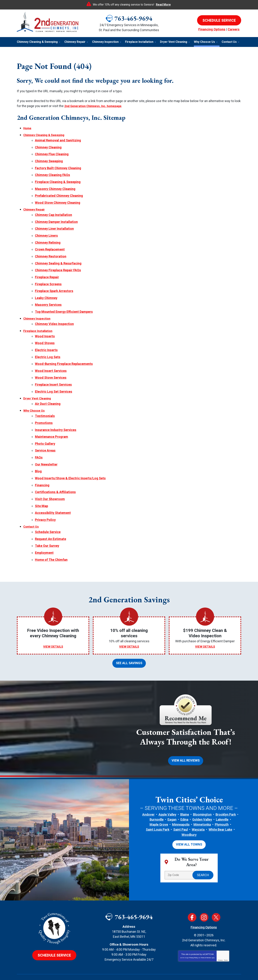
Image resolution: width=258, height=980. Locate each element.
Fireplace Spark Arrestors (54, 284)
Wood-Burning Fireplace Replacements (64, 354)
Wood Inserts (45, 328)
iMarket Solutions (110, 971)
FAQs (39, 444)
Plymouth (222, 806)
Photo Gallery (45, 431)
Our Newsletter (46, 450)
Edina (184, 801)
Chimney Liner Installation (54, 225)
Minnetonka (202, 806)
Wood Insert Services (51, 361)
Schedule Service (48, 515)
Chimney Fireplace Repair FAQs (58, 264)
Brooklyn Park (226, 796)
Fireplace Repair (47, 271)
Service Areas (45, 437)
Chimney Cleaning (48, 147)
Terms (226, 941)
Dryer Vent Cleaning (38, 387)
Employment (44, 535)
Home (28, 128)
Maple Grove (159, 806)
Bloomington (202, 796)
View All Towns (189, 825)
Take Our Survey (47, 528)
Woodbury (189, 816)
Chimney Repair (35, 206)
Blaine (185, 796)
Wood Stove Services (51, 367)
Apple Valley (167, 796)
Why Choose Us (35, 399)
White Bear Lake (220, 811)
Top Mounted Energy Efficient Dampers (64, 304)
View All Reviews (186, 742)
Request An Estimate (51, 522)
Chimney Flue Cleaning (52, 153)
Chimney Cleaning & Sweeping (46, 135)
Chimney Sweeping (49, 160)
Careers (234, 29)
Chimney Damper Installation (56, 218)
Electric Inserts (46, 341)
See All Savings (129, 645)
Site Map (41, 490)
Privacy (220, 941)
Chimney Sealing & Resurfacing (58, 258)
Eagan (172, 801)
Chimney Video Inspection (54, 316)
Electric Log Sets (48, 347)
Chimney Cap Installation (53, 211)
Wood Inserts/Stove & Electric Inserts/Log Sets (70, 464)
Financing (42, 470)
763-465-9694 (133, 18)
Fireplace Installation (39, 323)
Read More (163, 5)
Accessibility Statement (53, 497)
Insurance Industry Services (56, 417)
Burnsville (157, 801)
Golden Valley (202, 801)
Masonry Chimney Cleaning (55, 186)
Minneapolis (181, 806)
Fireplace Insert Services (53, 374)
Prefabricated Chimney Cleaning (59, 193)
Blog (38, 457)
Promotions (44, 411)
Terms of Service (206, 938)
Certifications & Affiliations (55, 477)
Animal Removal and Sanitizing (58, 140)
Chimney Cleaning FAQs (52, 173)
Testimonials (45, 404)
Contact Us (32, 510)
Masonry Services (48, 298)
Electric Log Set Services (54, 381)
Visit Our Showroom (50, 484)
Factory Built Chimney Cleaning (58, 166)
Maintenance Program (52, 424)
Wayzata (198, 811)
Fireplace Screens (48, 278)
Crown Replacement (50, 245)
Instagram (204, 898)
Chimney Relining (48, 238)
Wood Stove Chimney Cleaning (58, 200)
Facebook (192, 898)
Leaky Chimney (46, 291)
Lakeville (222, 801)
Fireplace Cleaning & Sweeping (58, 180)
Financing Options (212, 29)
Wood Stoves (45, 334)
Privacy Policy (45, 504)
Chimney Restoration (51, 251)
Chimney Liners (46, 231)
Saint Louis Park (158, 811)
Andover (148, 796)
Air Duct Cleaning (48, 392)
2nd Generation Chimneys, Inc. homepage (95, 106)
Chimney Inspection (38, 311)
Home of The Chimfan (51, 542)
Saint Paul (181, 811)
